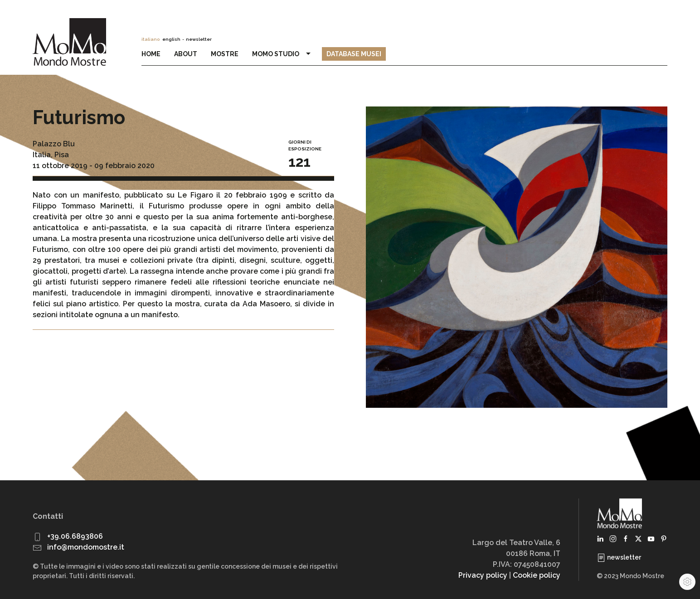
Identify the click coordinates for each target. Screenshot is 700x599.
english (171, 39)
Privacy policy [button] (483, 575)
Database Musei (354, 54)
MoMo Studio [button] (282, 54)
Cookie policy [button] (537, 575)
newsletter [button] (199, 39)
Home (151, 54)
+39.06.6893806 (75, 536)
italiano (151, 39)
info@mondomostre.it (86, 547)
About (186, 54)
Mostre (225, 54)
